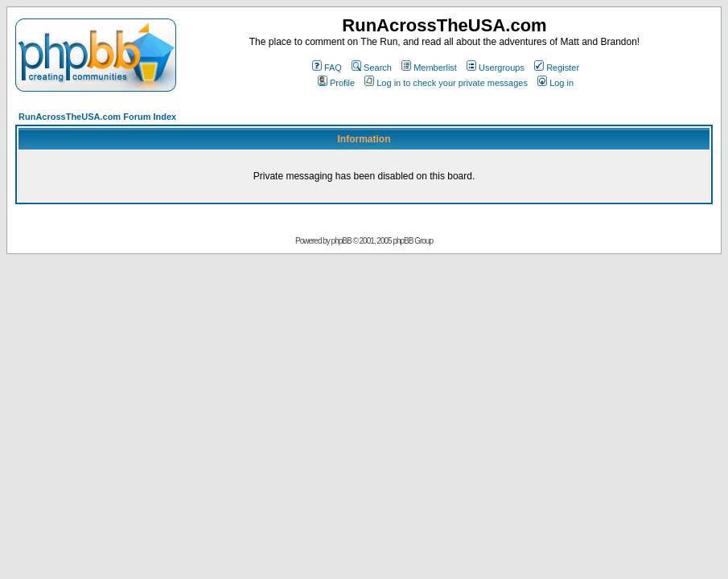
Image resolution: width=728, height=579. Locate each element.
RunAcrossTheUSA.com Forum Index (97, 117)
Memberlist (429, 68)
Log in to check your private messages (446, 83)
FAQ (327, 68)
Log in (555, 83)
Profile (336, 83)
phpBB (341, 241)
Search (372, 68)
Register (557, 68)
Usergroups (496, 68)
